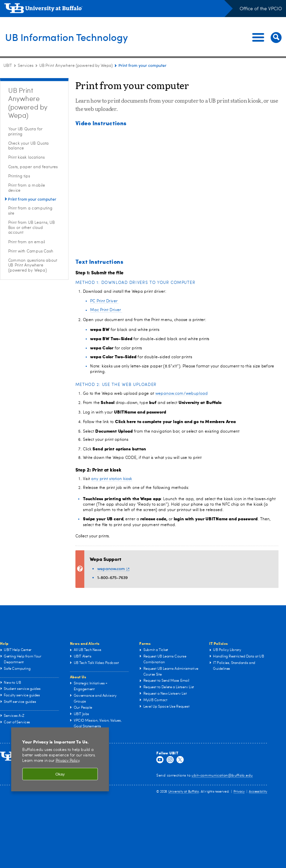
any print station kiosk (112, 479)
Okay (60, 774)
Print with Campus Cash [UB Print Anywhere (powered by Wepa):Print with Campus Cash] (31, 251)
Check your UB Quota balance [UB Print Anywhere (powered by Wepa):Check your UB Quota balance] (29, 146)
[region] (60, 759)
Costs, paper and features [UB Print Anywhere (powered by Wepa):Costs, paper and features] (33, 167)
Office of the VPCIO (261, 9)
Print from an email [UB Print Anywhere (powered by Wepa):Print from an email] (27, 242)
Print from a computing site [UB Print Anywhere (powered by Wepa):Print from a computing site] (30, 211)
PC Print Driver (104, 301)
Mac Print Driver (106, 310)
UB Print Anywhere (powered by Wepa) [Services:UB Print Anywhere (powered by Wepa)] (76, 66)
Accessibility (258, 792)
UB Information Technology (80, 37)
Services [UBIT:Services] (26, 66)
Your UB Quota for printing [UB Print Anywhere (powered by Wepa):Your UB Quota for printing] (25, 132)
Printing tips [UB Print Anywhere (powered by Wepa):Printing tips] (19, 176)
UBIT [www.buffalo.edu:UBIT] (8, 66)
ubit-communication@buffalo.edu (222, 775)
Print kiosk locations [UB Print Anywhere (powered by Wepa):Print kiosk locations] (26, 158)
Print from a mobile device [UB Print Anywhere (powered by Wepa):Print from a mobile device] (27, 188)
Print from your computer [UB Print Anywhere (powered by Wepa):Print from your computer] (32, 199)
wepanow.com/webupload (182, 393)
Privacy (239, 792)
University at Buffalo (184, 792)
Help (4, 643)
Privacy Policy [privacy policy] (68, 761)
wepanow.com (113, 569)
